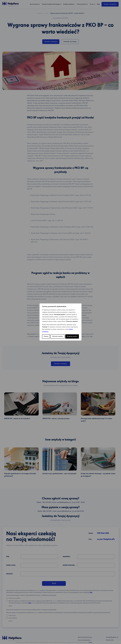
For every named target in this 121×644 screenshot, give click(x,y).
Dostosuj (46, 336)
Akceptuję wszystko (72, 336)
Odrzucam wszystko (57, 336)
